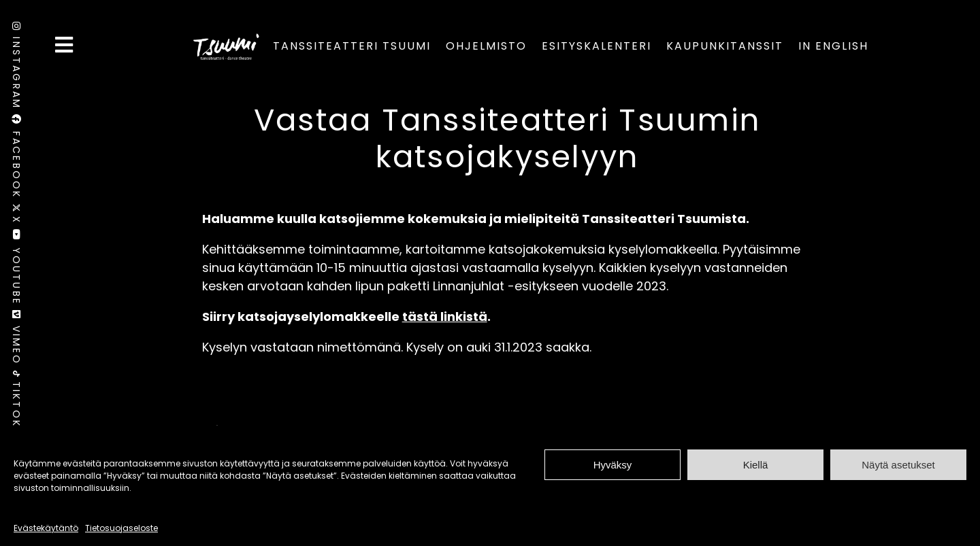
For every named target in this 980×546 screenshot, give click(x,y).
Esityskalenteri (597, 46)
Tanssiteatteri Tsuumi (352, 46)
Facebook (16, 159)
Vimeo (16, 340)
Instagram (16, 68)
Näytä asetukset (898, 465)
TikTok (16, 399)
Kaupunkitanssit (725, 46)
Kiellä (756, 465)
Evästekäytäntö (46, 528)
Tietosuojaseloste (121, 528)
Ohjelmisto (486, 46)
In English (833, 46)
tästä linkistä (445, 317)
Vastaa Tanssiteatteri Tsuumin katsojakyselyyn (507, 138)
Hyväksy (613, 465)
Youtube (16, 270)
